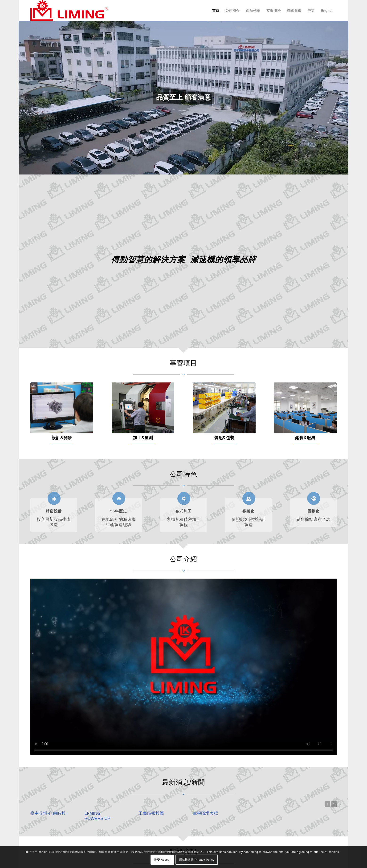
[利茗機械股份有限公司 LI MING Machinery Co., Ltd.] (69, 11)
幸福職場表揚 (205, 813)
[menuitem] (216, 11)
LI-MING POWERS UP (98, 816)
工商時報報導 (151, 813)
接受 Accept (162, 860)
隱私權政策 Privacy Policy (197, 860)
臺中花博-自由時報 (48, 813)
